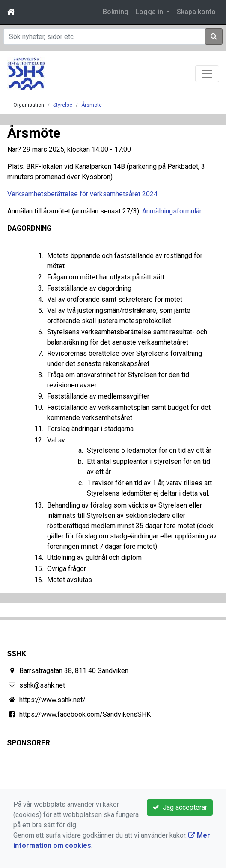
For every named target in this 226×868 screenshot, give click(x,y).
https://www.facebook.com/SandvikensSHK (85, 714)
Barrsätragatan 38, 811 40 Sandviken (74, 671)
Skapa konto (196, 12)
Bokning (116, 12)
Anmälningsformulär (172, 211)
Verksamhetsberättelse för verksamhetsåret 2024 (82, 194)
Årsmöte (92, 105)
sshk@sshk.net (42, 685)
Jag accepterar (180, 807)
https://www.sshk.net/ (52, 700)
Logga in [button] (150, 12)
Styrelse (63, 105)
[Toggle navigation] (207, 74)
